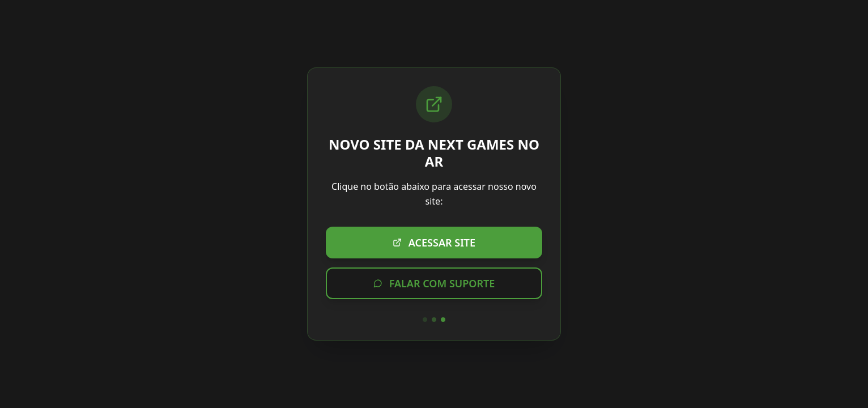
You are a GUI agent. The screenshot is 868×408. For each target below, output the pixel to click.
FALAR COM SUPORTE (434, 283)
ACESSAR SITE (434, 243)
